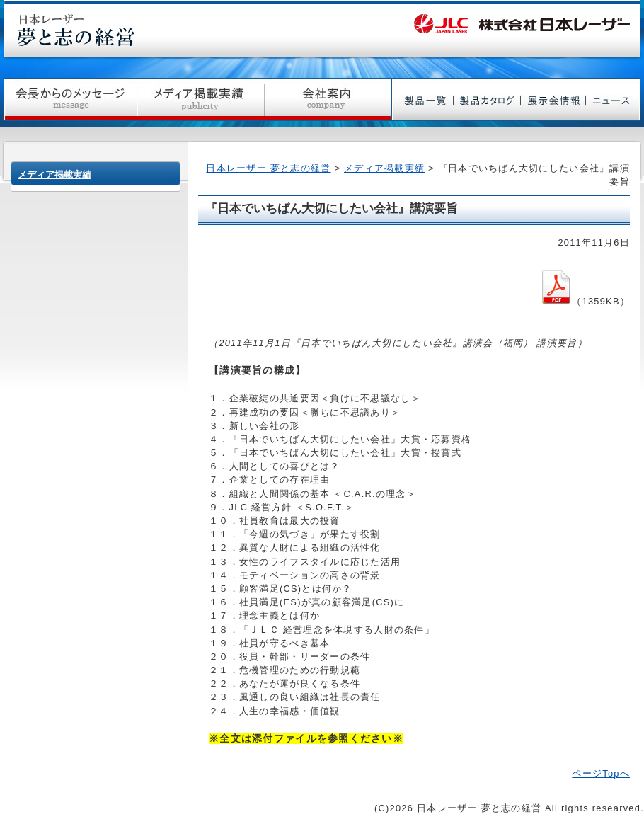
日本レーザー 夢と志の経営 (268, 168)
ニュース (613, 99)
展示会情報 (553, 99)
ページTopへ (601, 773)
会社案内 (328, 99)
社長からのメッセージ (70, 99)
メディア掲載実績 (201, 99)
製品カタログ (487, 99)
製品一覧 (423, 99)
